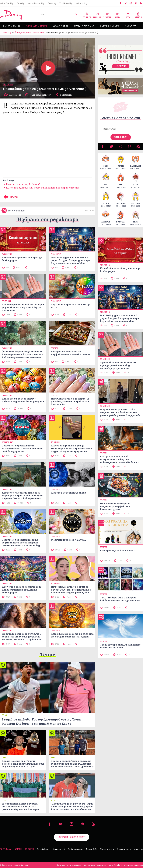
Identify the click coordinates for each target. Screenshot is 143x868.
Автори (18, 849)
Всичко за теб (12, 26)
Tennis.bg (52, 3)
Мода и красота (84, 26)
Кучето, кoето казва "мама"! (23, 184)
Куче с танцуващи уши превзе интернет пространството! (43, 188)
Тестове (107, 15)
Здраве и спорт (109, 26)
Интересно (39, 32)
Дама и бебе (61, 26)
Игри (128, 15)
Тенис (48, 655)
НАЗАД (10, 197)
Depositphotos (43, 849)
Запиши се (121, 137)
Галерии (97, 15)
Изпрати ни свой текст (72, 837)
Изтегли (121, 66)
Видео (118, 15)
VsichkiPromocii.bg (36, 3)
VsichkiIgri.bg (82, 3)
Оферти (138, 15)
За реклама (6, 849)
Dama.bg (21, 3)
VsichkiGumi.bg (66, 3)
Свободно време (37, 26)
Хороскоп (131, 26)
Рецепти (87, 15)
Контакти (29, 849)
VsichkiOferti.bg (7, 3)
